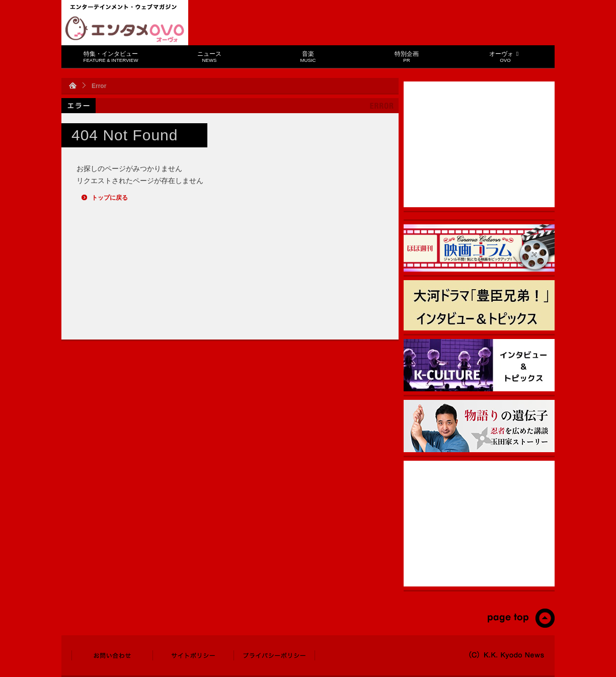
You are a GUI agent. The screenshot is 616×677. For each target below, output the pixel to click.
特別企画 (407, 57)
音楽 (308, 57)
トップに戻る (110, 198)
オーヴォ (505, 57)
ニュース (209, 57)
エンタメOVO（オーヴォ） (125, 29)
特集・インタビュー (111, 57)
